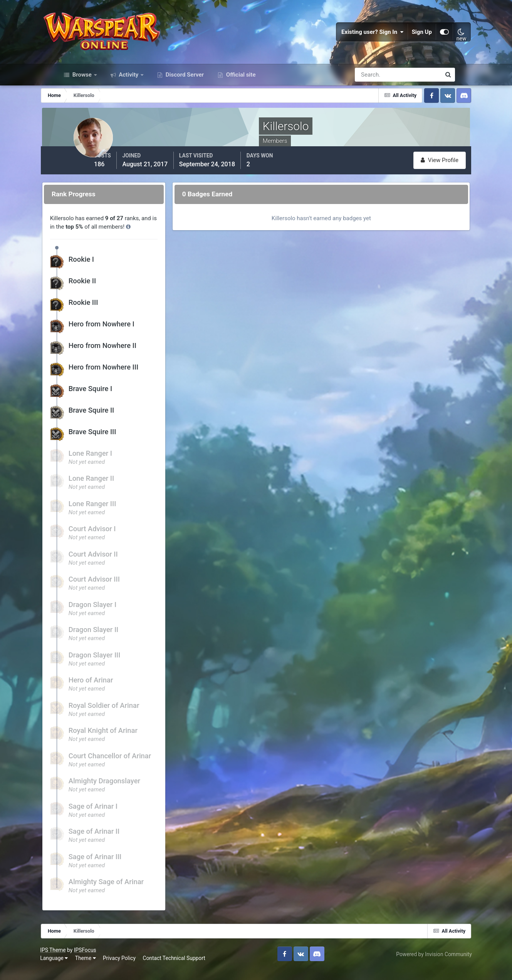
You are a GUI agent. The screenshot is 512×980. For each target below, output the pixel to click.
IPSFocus (102, 960)
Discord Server (184, 88)
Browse (82, 88)
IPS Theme (70, 960)
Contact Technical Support (191, 968)
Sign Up (406, 38)
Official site (240, 88)
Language (71, 968)
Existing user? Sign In (357, 38)
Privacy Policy (136, 968)
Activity (129, 88)
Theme (102, 968)
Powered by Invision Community (417, 964)
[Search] (371, 88)
